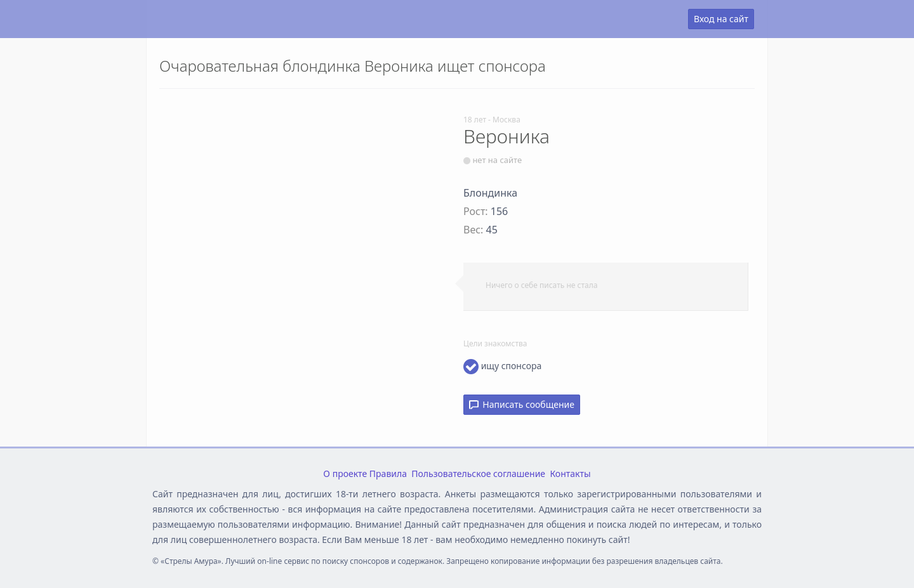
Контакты (570, 474)
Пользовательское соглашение (478, 474)
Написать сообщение (522, 404)
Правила (388, 474)
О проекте (345, 474)
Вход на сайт (721, 19)
